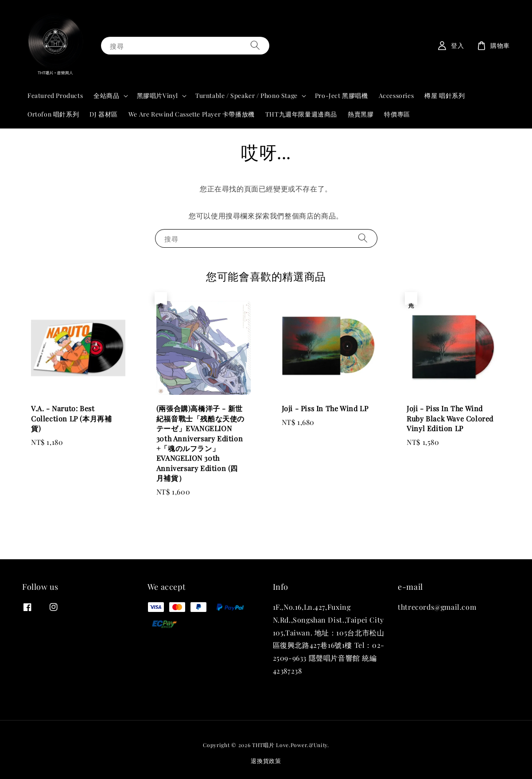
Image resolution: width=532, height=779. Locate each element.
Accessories (396, 95)
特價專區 (397, 114)
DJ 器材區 (104, 114)
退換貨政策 (266, 761)
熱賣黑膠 (361, 114)
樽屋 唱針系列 (445, 95)
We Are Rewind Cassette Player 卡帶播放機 (192, 114)
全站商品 (106, 96)
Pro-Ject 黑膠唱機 (342, 95)
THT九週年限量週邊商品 (301, 114)
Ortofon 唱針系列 (53, 114)
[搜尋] (255, 45)
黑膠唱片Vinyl (157, 96)
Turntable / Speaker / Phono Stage (247, 96)
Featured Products (55, 95)
